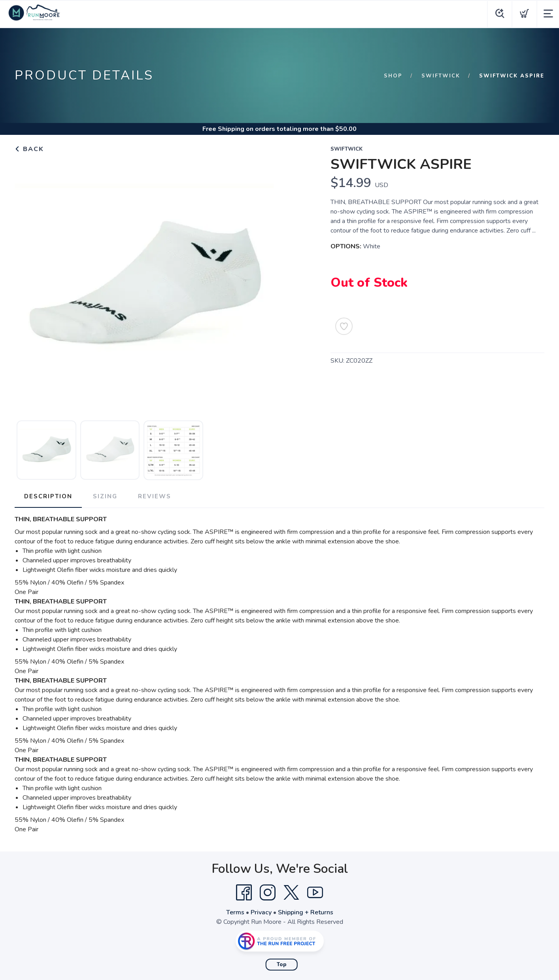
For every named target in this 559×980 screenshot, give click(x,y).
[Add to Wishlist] (344, 326)
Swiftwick (441, 76)
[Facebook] (244, 893)
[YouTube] (315, 893)
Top (282, 965)
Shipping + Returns (306, 912)
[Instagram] (268, 893)
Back (29, 149)
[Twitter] (291, 893)
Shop (393, 76)
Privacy (261, 912)
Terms (235, 912)
